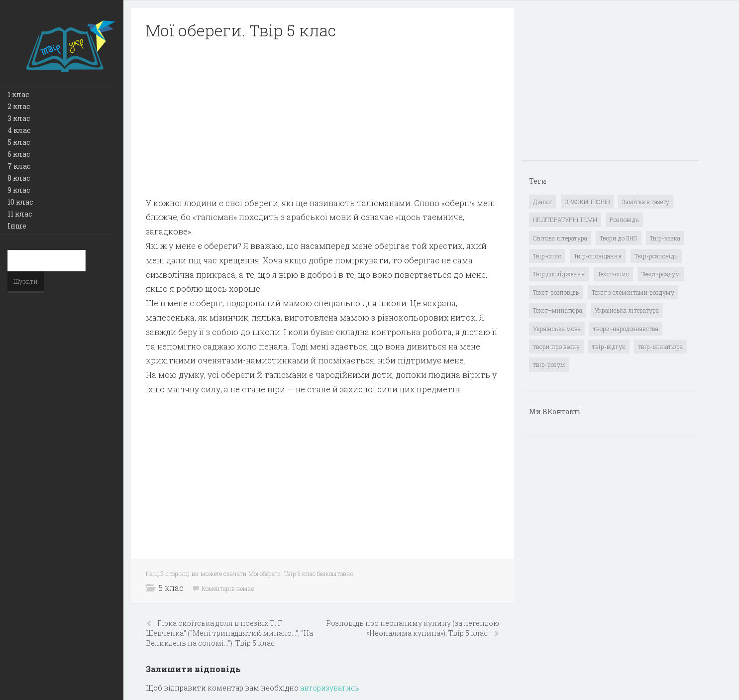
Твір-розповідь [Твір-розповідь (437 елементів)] (656, 256)
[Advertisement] (322, 118)
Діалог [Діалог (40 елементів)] (543, 202)
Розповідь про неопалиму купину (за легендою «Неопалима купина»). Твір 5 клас (413, 628)
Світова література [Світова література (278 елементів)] (560, 238)
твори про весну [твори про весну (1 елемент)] (556, 347)
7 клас (19, 166)
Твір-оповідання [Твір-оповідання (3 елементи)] (598, 256)
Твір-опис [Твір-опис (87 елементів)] (547, 256)
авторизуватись (330, 688)
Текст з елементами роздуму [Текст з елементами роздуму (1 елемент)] (633, 292)
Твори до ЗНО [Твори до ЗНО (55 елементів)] (619, 238)
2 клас (19, 106)
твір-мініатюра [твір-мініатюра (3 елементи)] (660, 347)
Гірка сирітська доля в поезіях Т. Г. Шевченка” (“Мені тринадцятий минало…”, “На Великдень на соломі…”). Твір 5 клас (229, 633)
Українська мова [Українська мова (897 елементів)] (557, 329)
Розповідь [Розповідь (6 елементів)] (624, 220)
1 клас (18, 94)
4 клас (19, 130)
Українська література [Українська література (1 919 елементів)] (627, 310)
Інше (17, 226)
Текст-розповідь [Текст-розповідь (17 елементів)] (556, 292)
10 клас (20, 202)
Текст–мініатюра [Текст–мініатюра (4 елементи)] (558, 310)
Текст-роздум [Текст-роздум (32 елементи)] (661, 274)
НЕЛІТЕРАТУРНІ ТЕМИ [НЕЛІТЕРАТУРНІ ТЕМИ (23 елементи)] (565, 220)
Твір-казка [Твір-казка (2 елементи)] (665, 238)
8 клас (19, 178)
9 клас (19, 190)
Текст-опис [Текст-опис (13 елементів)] (613, 274)
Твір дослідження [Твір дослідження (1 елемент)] (559, 274)
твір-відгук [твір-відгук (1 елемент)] (609, 347)
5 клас (19, 142)
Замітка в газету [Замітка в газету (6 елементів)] (646, 202)
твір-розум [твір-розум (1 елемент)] (549, 364)
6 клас (19, 154)
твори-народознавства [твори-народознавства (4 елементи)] (626, 329)
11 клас (20, 214)
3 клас (19, 118)
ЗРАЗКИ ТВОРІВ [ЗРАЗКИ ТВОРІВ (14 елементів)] (587, 202)
